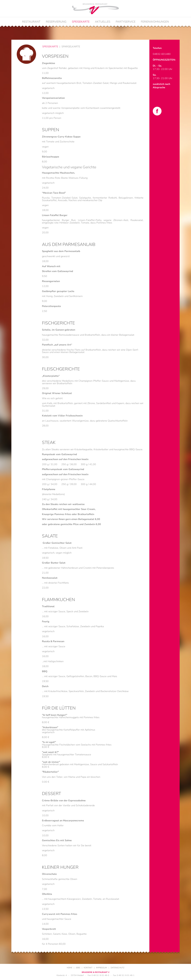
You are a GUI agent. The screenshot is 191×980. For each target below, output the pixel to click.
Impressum (102, 968)
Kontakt (88, 968)
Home (70, 968)
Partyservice (126, 22)
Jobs (78, 968)
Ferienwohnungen (155, 22)
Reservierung (56, 22)
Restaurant (31, 22)
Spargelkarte (71, 46)
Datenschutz (118, 968)
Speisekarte (81, 22)
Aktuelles (103, 22)
